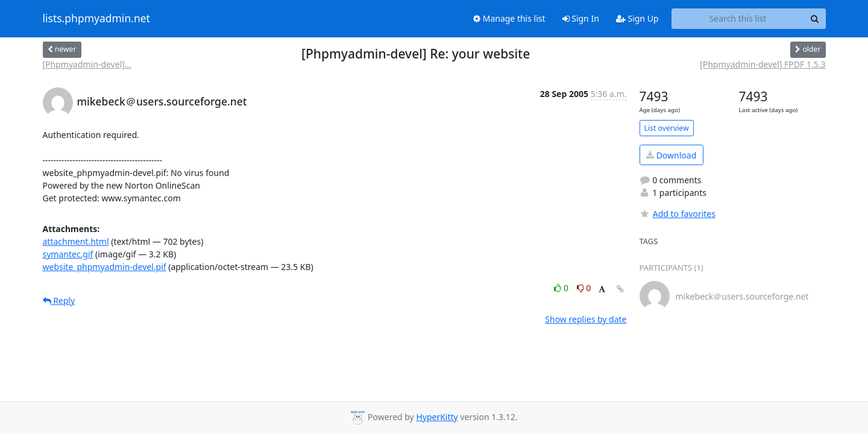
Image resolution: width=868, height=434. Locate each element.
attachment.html (76, 241)
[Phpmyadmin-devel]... (87, 64)
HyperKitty (437, 417)
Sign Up (637, 18)
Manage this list (509, 18)
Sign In (581, 18)
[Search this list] (738, 19)
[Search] (815, 19)
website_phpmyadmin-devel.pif (105, 267)
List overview (667, 128)
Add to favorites (678, 214)
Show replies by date (586, 319)
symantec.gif (68, 254)
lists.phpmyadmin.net (96, 19)
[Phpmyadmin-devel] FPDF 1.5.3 (763, 64)
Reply (59, 300)
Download (671, 155)
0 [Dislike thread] (584, 288)
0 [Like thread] (562, 288)
